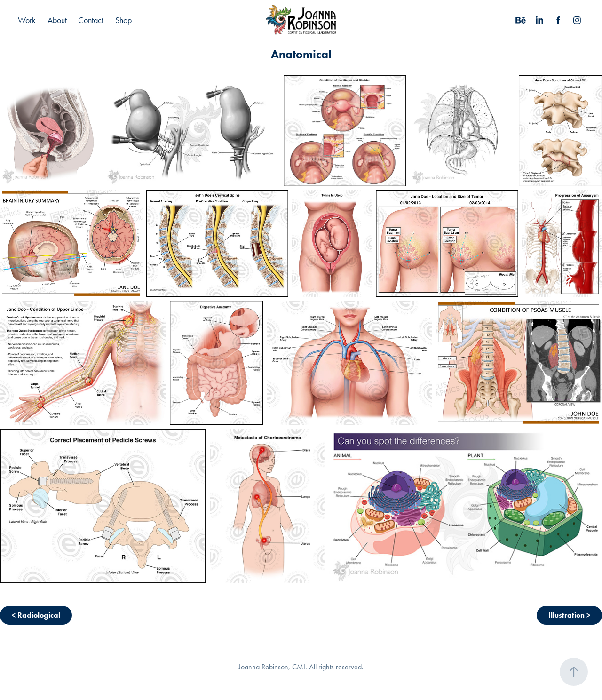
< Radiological (36, 615)
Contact (91, 20)
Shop (123, 20)
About (57, 20)
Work (27, 20)
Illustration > (569, 615)
